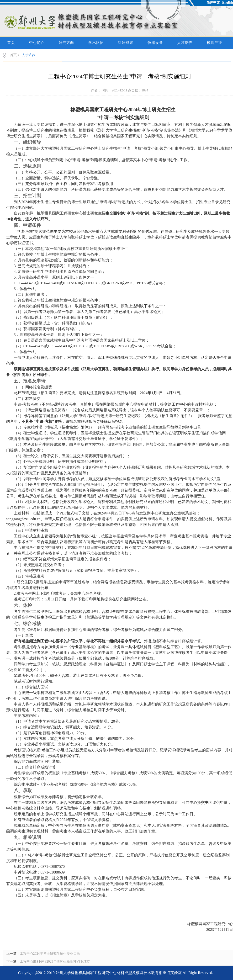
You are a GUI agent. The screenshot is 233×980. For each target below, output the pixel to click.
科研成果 (126, 43)
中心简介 (37, 43)
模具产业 (214, 43)
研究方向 (66, 43)
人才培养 (185, 43)
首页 (11, 43)
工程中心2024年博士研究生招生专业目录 (50, 954)
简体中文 (213, 3)
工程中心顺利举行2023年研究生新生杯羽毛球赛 (55, 961)
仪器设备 (155, 43)
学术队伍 (96, 43)
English (228, 3)
